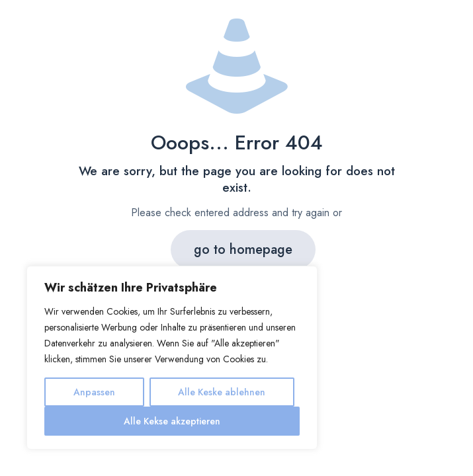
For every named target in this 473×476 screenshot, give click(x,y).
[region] (172, 358)
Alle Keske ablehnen (222, 392)
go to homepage (243, 250)
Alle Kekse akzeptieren (172, 421)
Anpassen (94, 392)
